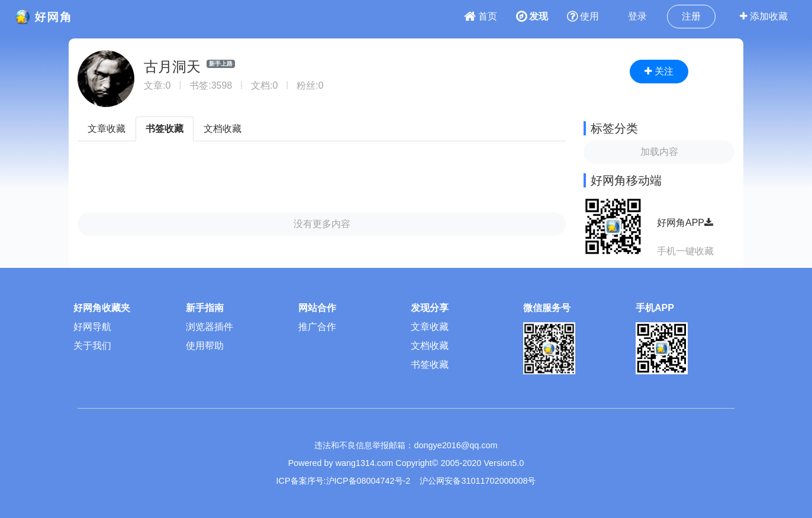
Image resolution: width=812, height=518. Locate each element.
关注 (659, 71)
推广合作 (317, 327)
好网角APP (685, 223)
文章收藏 (107, 129)
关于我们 (92, 346)
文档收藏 (223, 129)
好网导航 (92, 327)
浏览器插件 (210, 327)
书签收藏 (165, 129)
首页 (481, 16)
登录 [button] (637, 16)
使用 (583, 16)
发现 (532, 16)
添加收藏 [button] (764, 16)
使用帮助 (205, 346)
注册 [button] (691, 16)
